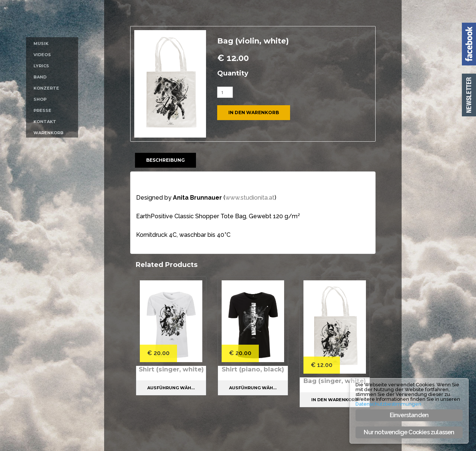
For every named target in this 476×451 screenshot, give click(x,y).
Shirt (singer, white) (171, 373)
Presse (42, 110)
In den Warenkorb (254, 112)
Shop (40, 99)
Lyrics (41, 66)
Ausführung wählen (174, 395)
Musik (41, 44)
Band (40, 77)
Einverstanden (409, 415)
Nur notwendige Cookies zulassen (409, 432)
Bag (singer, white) (335, 381)
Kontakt (45, 122)
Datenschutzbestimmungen (388, 404)
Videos (42, 55)
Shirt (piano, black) (253, 369)
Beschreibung (165, 160)
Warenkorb (49, 133)
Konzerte (46, 88)
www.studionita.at (250, 198)
